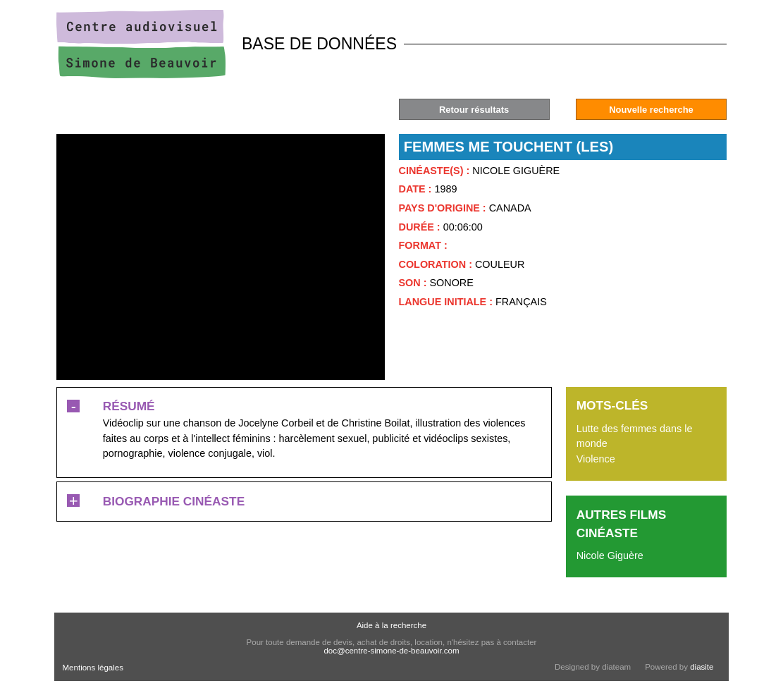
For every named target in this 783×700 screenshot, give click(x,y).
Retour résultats (474, 110)
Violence (596, 459)
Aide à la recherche (391, 625)
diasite (702, 667)
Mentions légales (93, 668)
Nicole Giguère (610, 555)
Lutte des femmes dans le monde (635, 436)
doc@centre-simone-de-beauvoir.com (391, 651)
